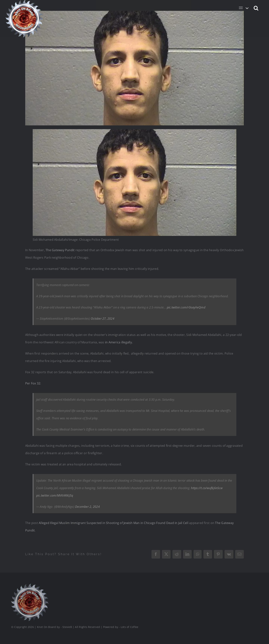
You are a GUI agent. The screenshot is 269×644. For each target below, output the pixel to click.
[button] (256, 8)
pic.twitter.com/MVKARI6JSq (55, 495)
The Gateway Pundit (60, 250)
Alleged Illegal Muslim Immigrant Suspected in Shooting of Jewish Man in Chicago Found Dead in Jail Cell (113, 523)
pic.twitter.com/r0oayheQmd (186, 307)
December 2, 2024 (87, 507)
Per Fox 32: (33, 383)
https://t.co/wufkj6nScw (207, 488)
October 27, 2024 (103, 319)
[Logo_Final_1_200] (29, 585)
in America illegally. (119, 342)
